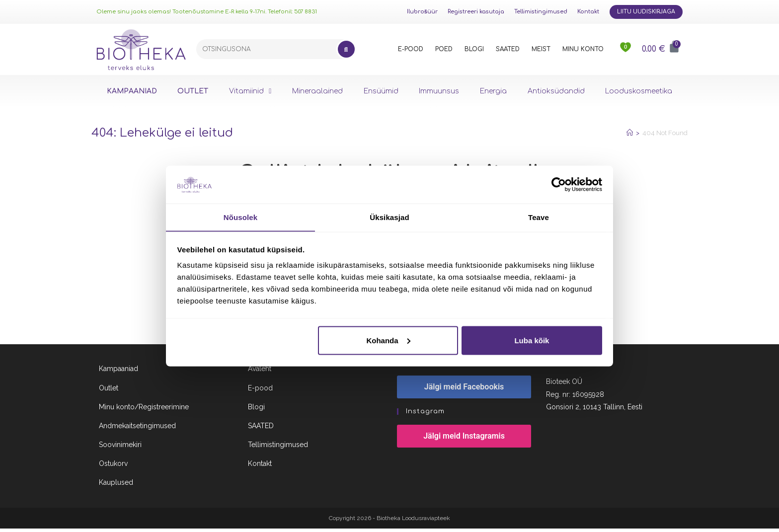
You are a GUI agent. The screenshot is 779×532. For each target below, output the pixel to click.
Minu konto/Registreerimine (144, 410)
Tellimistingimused (541, 12)
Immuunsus (439, 91)
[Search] (346, 49)
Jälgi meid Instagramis (464, 440)
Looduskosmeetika (639, 91)
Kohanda (388, 341)
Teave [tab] (539, 217)
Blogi (256, 410)
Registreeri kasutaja (476, 12)
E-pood (260, 391)
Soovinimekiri (120, 448)
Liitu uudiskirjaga (646, 12)
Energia (493, 91)
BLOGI (474, 49)
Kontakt (588, 12)
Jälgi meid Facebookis (464, 391)
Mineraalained (317, 91)
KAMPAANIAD (132, 91)
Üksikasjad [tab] (389, 217)
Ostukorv (113, 467)
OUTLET (193, 91)
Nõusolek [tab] (240, 217)
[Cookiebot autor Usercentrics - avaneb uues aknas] (559, 184)
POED (444, 49)
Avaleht (260, 373)
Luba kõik (532, 341)
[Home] (630, 133)
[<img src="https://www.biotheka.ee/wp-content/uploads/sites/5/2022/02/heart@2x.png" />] (626, 49)
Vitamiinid (250, 91)
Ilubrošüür (422, 12)
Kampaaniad (118, 373)
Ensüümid (381, 91)
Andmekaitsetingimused (137, 429)
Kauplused (116, 486)
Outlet (109, 391)
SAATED (508, 49)
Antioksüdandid (556, 91)
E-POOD (411, 49)
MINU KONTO (583, 49)
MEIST (541, 49)
